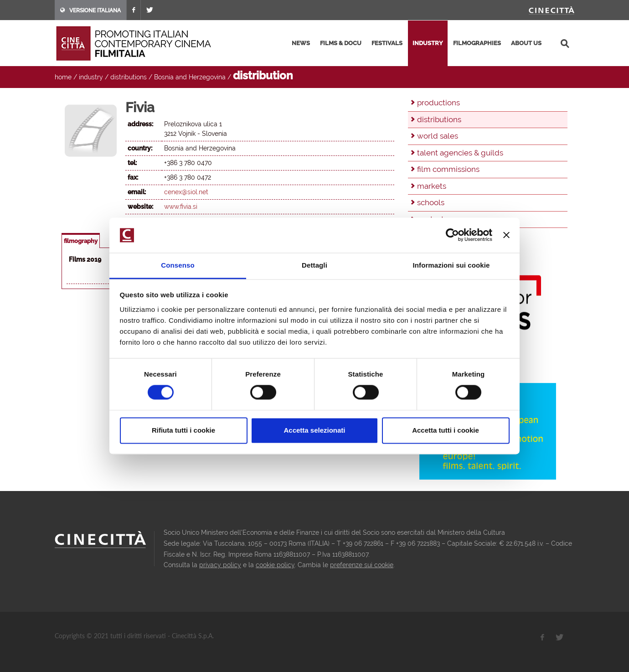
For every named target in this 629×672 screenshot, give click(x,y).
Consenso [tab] (178, 265)
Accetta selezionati (314, 430)
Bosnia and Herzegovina (190, 77)
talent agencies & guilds (460, 153)
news (301, 43)
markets (432, 186)
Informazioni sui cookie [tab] (451, 265)
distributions (129, 77)
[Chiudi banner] (506, 235)
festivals (387, 43)
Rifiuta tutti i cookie (183, 430)
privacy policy (220, 565)
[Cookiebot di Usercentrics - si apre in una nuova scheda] (452, 235)
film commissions (448, 169)
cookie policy (275, 565)
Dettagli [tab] (314, 265)
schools (431, 202)
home (63, 77)
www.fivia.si (181, 207)
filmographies (477, 43)
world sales (438, 136)
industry (428, 43)
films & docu (341, 43)
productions (438, 103)
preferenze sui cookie (362, 565)
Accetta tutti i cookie (446, 430)
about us (526, 43)
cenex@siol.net (186, 192)
